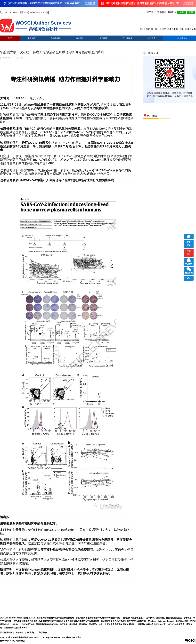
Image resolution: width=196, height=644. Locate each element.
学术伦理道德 (6, 633)
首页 (10, 38)
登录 (191, 12)
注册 (182, 12)
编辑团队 (80, 38)
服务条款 (19, 633)
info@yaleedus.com (34, 12)
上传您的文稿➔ (180, 38)
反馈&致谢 (127, 38)
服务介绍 (31, 38)
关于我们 (151, 12)
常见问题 (103, 38)
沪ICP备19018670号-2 (71, 637)
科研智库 (152, 38)
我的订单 (172, 12)
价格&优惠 (56, 38)
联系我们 (162, 12)
